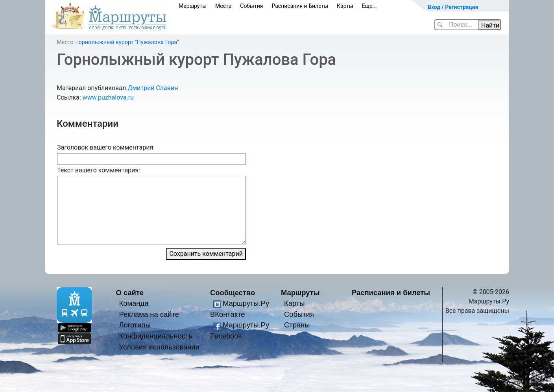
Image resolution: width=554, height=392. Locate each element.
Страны (297, 325)
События (251, 6)
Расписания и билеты (391, 293)
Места (223, 6)
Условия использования (159, 347)
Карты (345, 6)
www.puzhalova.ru (108, 97)
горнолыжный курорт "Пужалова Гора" (128, 42)
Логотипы (135, 325)
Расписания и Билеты (300, 6)
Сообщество (233, 293)
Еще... (369, 6)
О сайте (130, 293)
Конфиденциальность (156, 336)
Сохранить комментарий (206, 254)
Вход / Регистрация (453, 7)
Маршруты (193, 6)
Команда (134, 303)
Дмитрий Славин (153, 88)
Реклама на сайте (149, 314)
